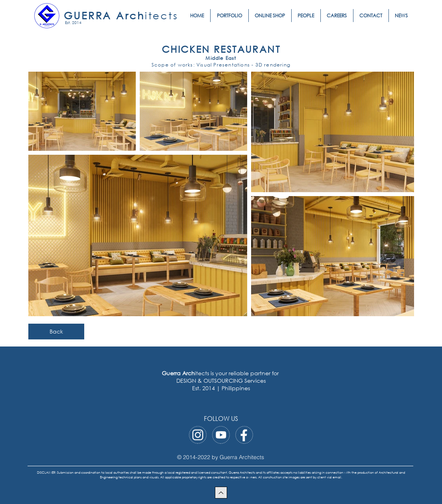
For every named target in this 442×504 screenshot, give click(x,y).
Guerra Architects (242, 457)
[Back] (56, 332)
